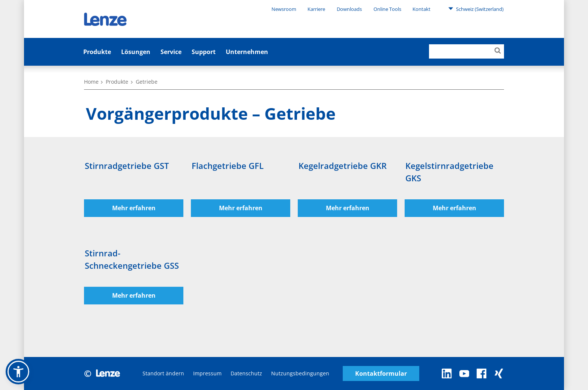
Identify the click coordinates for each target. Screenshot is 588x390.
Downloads (349, 9)
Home (91, 82)
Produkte (97, 52)
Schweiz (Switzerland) (476, 9)
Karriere (316, 9)
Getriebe (147, 82)
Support (204, 52)
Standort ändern (163, 373)
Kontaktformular (381, 374)
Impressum (207, 373)
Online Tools (387, 9)
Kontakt (421, 9)
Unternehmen (247, 52)
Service (171, 52)
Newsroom (284, 9)
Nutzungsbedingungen (300, 373)
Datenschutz (246, 373)
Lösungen (136, 52)
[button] (18, 372)
